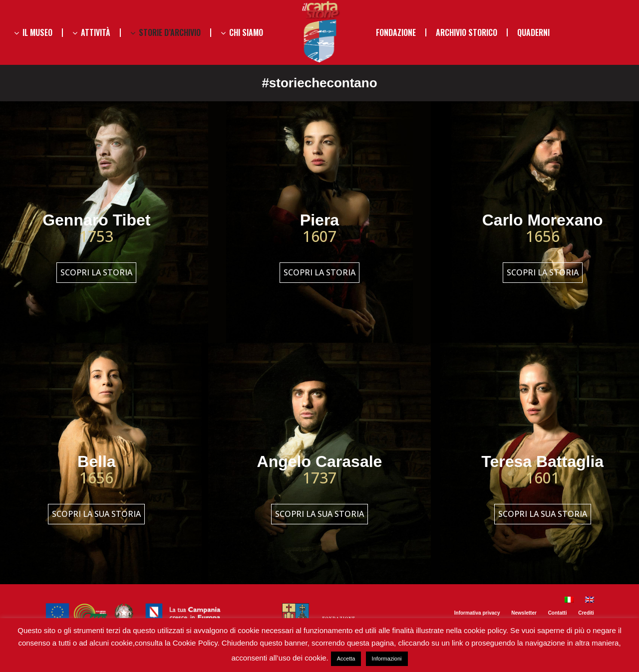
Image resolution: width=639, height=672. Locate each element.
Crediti (586, 613)
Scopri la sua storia (96, 514)
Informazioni (387, 659)
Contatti (558, 613)
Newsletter (524, 613)
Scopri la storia (96, 272)
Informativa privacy (477, 613)
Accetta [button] (346, 659)
